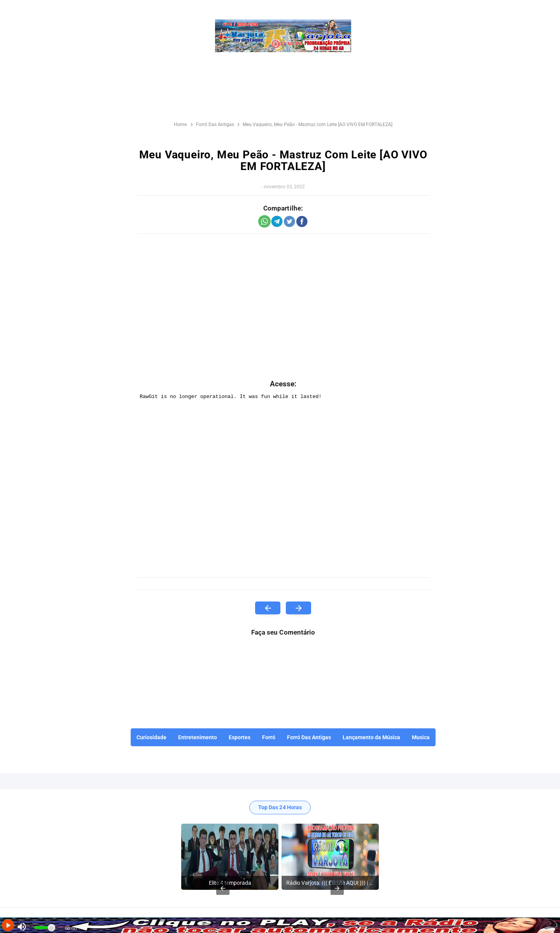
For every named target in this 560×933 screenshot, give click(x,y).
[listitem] (230, 857)
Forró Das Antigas (309, 737)
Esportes (240, 737)
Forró (269, 737)
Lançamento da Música (371, 737)
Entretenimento (198, 737)
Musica (421, 737)
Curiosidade (151, 737)
